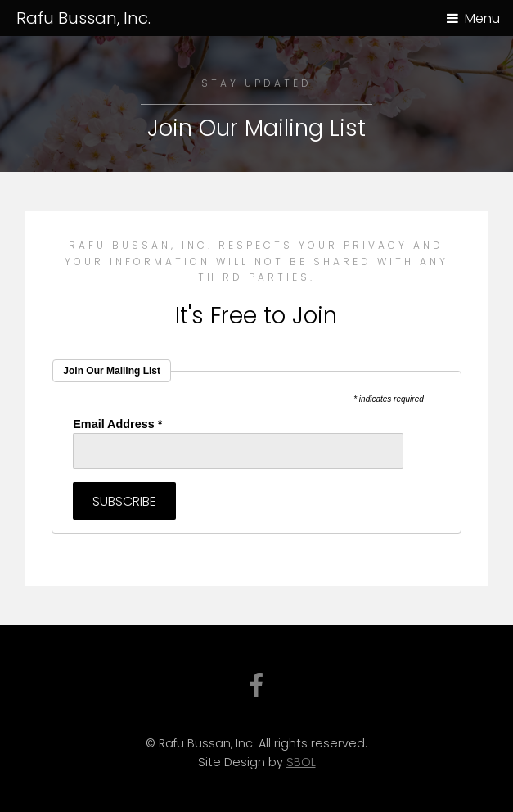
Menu (482, 18)
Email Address (117, 424)
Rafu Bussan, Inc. (83, 18)
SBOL (301, 762)
